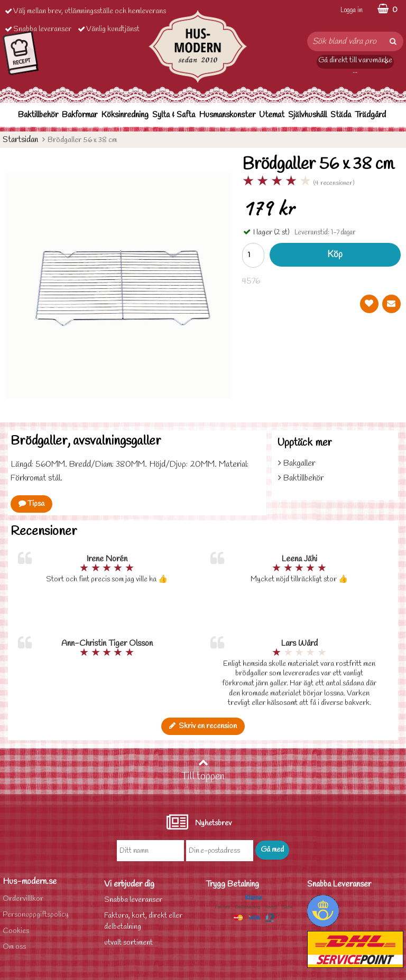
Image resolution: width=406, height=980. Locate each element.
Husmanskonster (227, 115)
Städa (341, 115)
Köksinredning (125, 115)
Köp (335, 255)
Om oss (14, 947)
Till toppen (203, 770)
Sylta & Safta (174, 115)
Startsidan (20, 140)
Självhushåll (307, 115)
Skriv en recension (203, 726)
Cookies (16, 931)
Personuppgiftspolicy (36, 915)
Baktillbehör (38, 115)
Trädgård (370, 115)
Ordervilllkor (23, 899)
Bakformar (80, 115)
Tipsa (31, 504)
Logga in (352, 10)
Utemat (272, 115)
